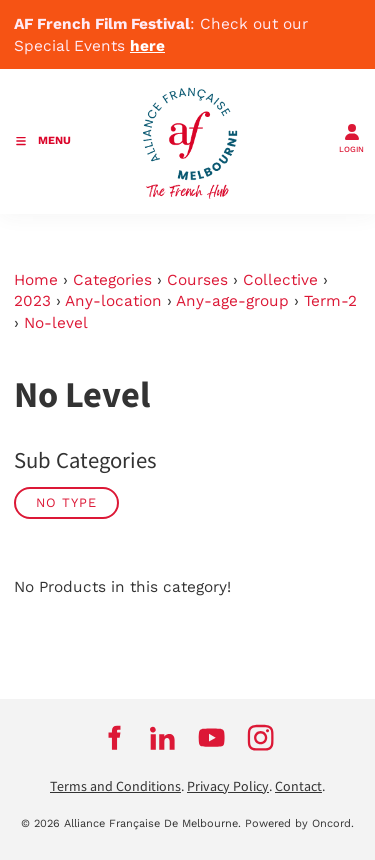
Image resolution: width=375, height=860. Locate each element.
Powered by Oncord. (299, 823)
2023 (32, 301)
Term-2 (330, 301)
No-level (56, 323)
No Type (66, 502)
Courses (197, 280)
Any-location (113, 301)
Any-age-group (232, 301)
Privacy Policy (228, 787)
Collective (280, 280)
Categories (112, 280)
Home (36, 280)
